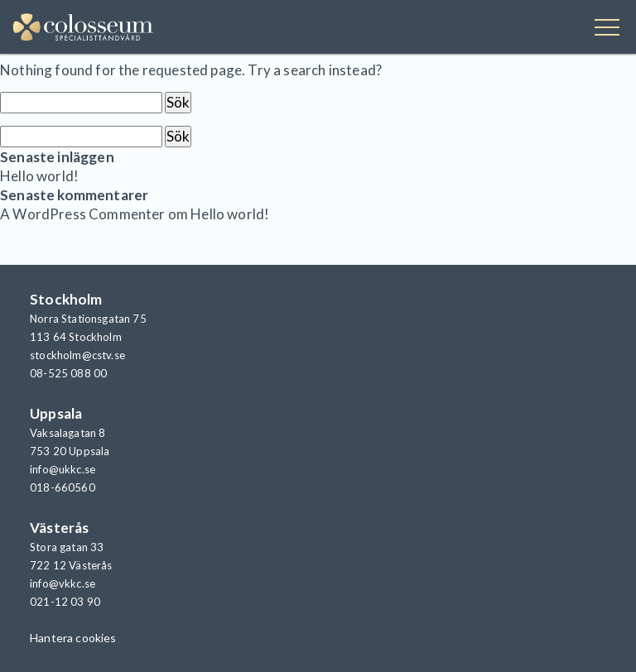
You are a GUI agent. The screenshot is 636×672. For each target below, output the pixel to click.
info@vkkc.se (63, 583)
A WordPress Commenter (83, 214)
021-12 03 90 (65, 602)
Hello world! (39, 176)
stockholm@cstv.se (77, 355)
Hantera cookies (73, 638)
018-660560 (63, 487)
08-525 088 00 (68, 373)
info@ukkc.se (63, 469)
